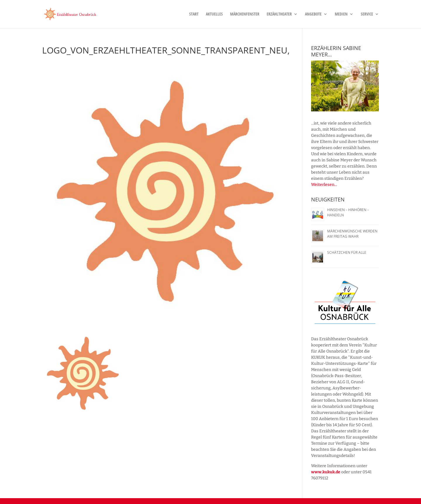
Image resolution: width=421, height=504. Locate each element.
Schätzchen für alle (347, 252)
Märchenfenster (245, 14)
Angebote (313, 14)
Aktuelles (214, 14)
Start (194, 14)
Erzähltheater (279, 14)
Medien (341, 14)
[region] (345, 86)
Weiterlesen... (324, 185)
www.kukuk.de (326, 472)
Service (367, 14)
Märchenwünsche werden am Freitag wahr (352, 234)
